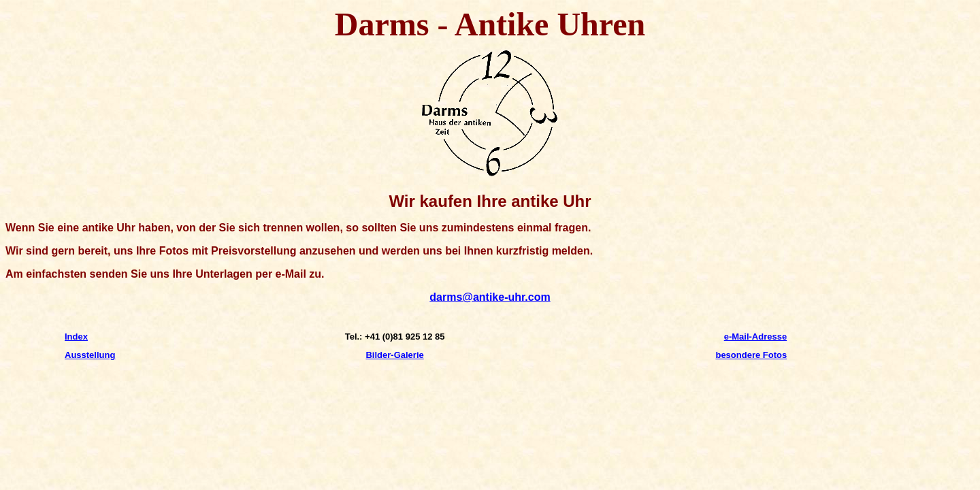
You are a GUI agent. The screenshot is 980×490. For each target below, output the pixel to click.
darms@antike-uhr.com (490, 297)
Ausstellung (90, 355)
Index (76, 337)
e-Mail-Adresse (755, 337)
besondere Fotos (751, 355)
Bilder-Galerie (394, 355)
